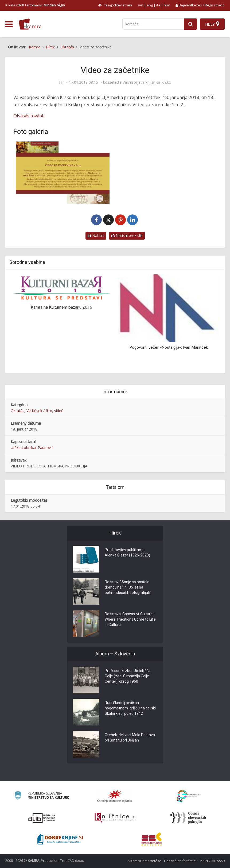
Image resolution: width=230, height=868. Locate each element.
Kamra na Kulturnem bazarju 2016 (61, 307)
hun (167, 5)
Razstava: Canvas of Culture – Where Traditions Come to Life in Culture (130, 619)
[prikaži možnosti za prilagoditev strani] (115, 5)
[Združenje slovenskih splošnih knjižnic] (115, 818)
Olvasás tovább (29, 116)
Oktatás (17, 411)
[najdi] (190, 24)
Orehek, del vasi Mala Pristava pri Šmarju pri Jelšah (130, 738)
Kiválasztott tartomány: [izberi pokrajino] (35, 5)
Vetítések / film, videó (45, 411)
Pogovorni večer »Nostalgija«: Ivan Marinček (169, 347)
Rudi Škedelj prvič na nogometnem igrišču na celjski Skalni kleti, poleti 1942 (130, 708)
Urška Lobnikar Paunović (32, 448)
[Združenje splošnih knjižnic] (152, 839)
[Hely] (212, 24)
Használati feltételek (181, 861)
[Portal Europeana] (188, 796)
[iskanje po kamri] (153, 24)
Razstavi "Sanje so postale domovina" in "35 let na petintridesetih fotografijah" (128, 587)
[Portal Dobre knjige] (60, 839)
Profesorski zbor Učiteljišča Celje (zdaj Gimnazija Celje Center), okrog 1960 (128, 676)
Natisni (96, 235)
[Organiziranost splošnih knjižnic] (115, 796)
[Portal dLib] (42, 818)
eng (150, 5)
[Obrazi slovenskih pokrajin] (188, 818)
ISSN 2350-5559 (213, 861)
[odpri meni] (9, 24)
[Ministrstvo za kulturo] (42, 796)
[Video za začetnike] (63, 173)
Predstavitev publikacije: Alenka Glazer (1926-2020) (127, 552)
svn (140, 5)
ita (158, 5)
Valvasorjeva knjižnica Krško (147, 82)
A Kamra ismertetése (144, 861)
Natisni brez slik (127, 235)
